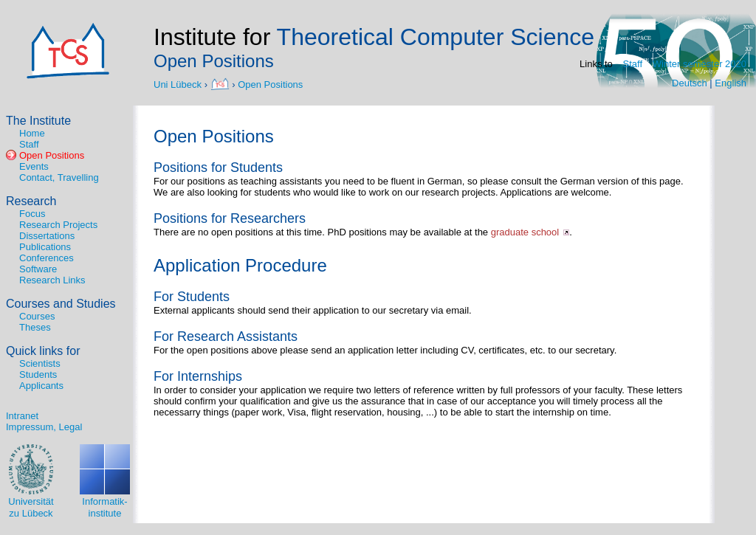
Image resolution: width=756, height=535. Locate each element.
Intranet (22, 416)
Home (32, 133)
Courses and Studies (61, 304)
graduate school (525, 232)
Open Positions (270, 84)
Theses (35, 327)
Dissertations (47, 236)
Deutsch (690, 83)
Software (38, 269)
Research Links (52, 280)
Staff (633, 64)
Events (34, 166)
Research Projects (58, 225)
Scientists (40, 363)
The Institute (38, 121)
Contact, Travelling (59, 177)
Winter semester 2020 (700, 64)
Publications (45, 247)
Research (31, 201)
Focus (32, 214)
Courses (37, 316)
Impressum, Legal (44, 427)
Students (38, 374)
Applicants (41, 386)
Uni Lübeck (179, 84)
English (731, 83)
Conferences (47, 258)
